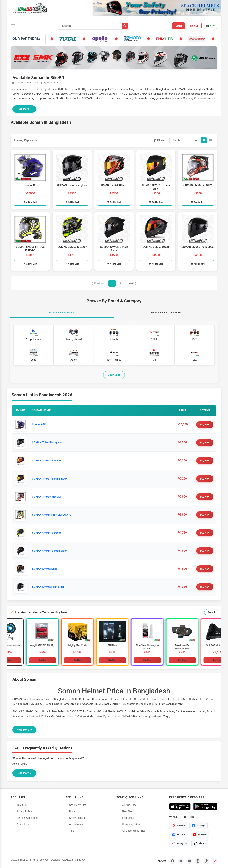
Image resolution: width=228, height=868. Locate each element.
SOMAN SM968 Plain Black (48, 587)
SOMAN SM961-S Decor (46, 461)
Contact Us (23, 824)
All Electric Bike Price (134, 831)
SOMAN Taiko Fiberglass (47, 443)
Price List (74, 811)
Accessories (76, 824)
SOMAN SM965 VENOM (46, 497)
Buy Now (205, 425)
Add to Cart (30, 202)
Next (133, 283)
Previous (98, 283)
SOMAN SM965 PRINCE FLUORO (52, 515)
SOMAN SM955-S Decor (46, 533)
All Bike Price (129, 805)
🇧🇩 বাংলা (211, 26)
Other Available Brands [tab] (62, 313)
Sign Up (194, 26)
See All (211, 612)
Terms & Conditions (27, 818)
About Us (21, 805)
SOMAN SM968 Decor (45, 569)
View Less (114, 375)
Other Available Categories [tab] (166, 313)
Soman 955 (39, 425)
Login (179, 26)
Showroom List (78, 805)
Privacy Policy (24, 811)
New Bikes (128, 811)
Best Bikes (128, 818)
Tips (72, 831)
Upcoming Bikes (131, 824)
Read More (24, 109)
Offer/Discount (77, 818)
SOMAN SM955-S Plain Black (50, 551)
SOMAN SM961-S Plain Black (50, 479)
